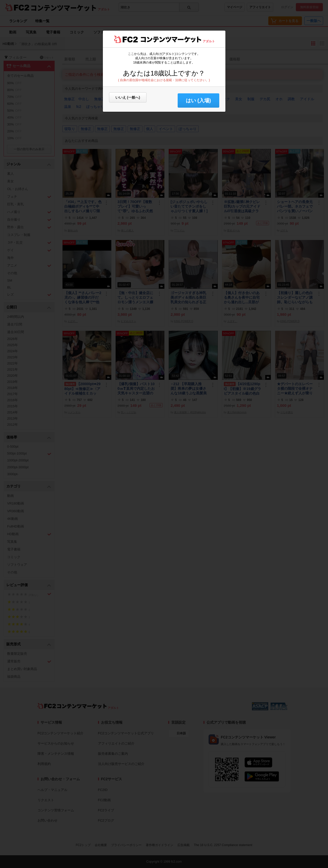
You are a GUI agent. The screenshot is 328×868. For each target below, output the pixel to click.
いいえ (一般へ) (128, 97)
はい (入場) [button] (198, 100)
